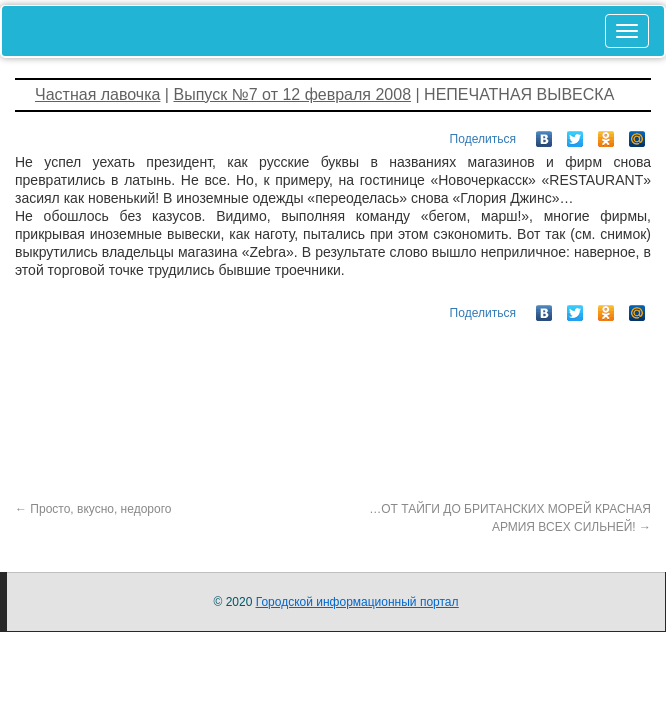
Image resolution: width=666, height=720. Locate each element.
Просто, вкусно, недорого (93, 509)
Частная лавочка (97, 94)
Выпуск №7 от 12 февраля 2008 (292, 94)
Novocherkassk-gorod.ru (114, 30)
